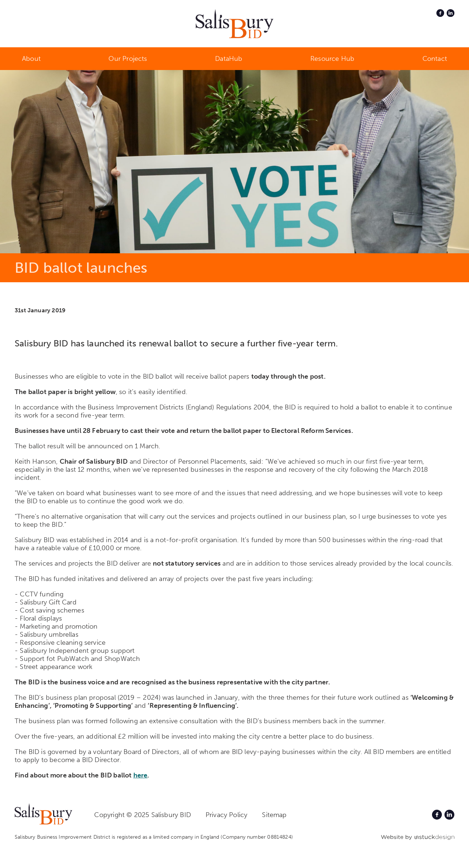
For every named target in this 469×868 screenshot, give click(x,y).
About (31, 59)
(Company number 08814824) (257, 837)
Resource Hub (332, 59)
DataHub (229, 59)
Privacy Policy (227, 815)
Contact (435, 59)
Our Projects (128, 59)
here (141, 775)
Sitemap (274, 815)
